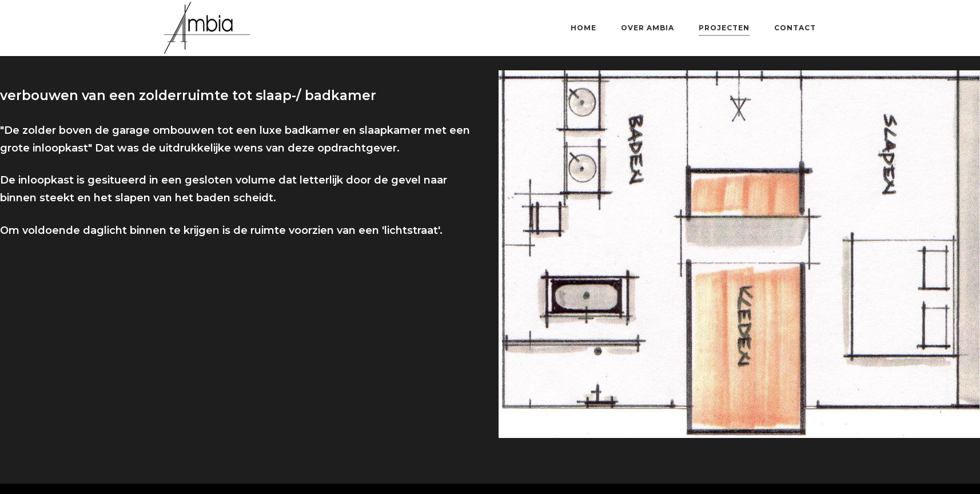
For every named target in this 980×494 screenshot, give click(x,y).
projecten (724, 28)
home (583, 28)
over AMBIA (648, 28)
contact (795, 28)
